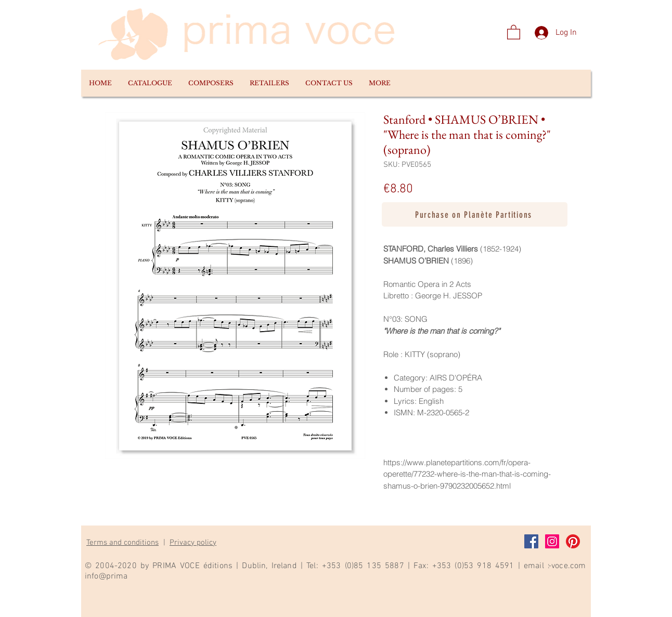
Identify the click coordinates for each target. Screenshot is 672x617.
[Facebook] (531, 541)
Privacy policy (193, 543)
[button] (150, 83)
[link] (514, 32)
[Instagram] (552, 541)
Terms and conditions (122, 543)
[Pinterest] (573, 541)
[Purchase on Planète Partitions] (475, 214)
